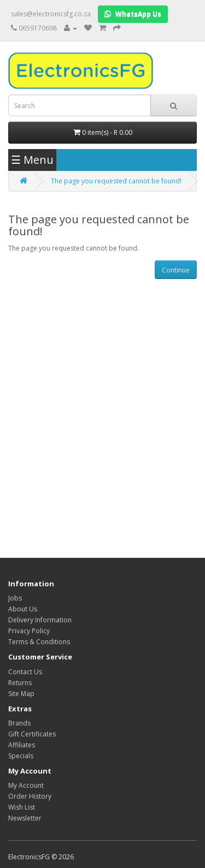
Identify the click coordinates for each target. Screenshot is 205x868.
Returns (20, 683)
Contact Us (25, 672)
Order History (30, 796)
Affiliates (22, 745)
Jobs (15, 598)
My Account (26, 785)
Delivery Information (40, 620)
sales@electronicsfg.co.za (51, 14)
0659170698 (38, 28)
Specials (21, 756)
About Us (23, 609)
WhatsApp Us (133, 14)
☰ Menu (32, 160)
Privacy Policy (29, 631)
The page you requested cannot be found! (116, 181)
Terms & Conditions (39, 642)
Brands (19, 723)
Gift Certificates (32, 734)
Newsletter (25, 818)
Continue (176, 270)
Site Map (21, 694)
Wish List (22, 807)
